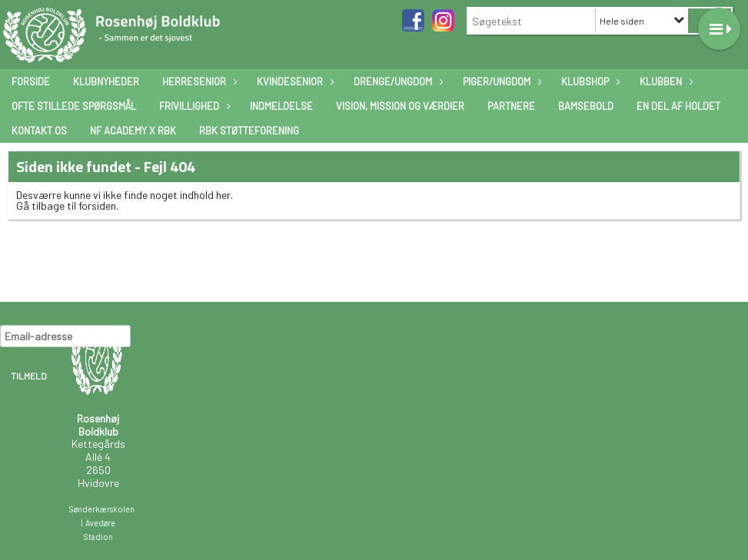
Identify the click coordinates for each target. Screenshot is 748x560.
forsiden (97, 205)
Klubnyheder (106, 81)
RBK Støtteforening (249, 131)
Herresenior (198, 81)
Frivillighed (193, 106)
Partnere (511, 106)
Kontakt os (39, 131)
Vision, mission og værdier (400, 106)
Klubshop (589, 81)
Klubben (665, 81)
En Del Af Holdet (678, 106)
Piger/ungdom (500, 81)
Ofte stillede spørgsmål (74, 106)
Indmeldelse (281, 106)
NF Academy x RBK (133, 131)
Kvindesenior (294, 81)
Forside (31, 81)
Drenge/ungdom (397, 81)
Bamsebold (586, 106)
